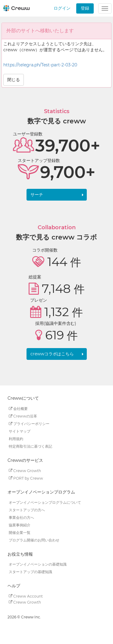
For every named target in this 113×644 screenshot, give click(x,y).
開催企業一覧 (20, 533)
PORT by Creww (26, 478)
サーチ (37, 195)
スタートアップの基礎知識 (30, 572)
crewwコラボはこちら (52, 354)
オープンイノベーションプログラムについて (45, 502)
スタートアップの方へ (27, 510)
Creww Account (26, 596)
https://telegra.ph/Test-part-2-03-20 (40, 65)
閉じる (14, 80)
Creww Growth (25, 470)
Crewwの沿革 (23, 416)
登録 (85, 8)
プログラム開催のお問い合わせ (34, 540)
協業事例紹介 (20, 525)
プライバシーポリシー (29, 424)
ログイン (62, 8)
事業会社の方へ (21, 517)
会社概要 (18, 409)
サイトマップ (20, 431)
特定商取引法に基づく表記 (30, 446)
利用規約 (16, 439)
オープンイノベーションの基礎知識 (38, 564)
